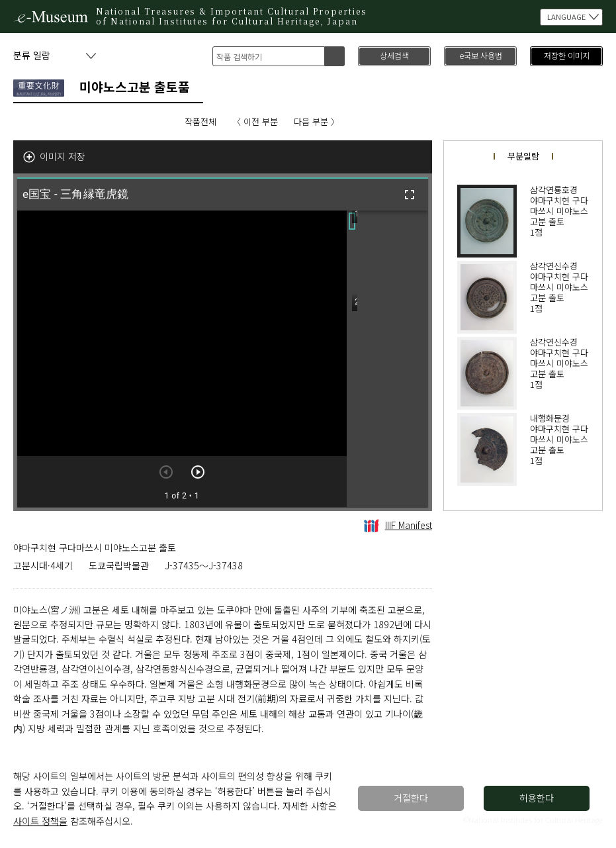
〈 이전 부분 (255, 121)
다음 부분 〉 (317, 121)
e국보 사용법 (481, 55)
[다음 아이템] (198, 472)
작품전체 (200, 121)
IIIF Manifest (398, 525)
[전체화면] (410, 195)
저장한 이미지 (567, 55)
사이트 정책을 (40, 821)
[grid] (387, 359)
